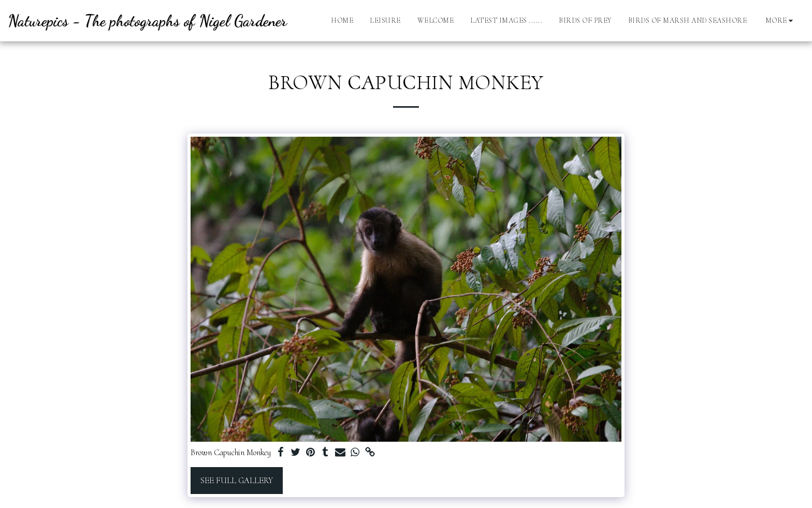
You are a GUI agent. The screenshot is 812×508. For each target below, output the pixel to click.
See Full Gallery (237, 481)
